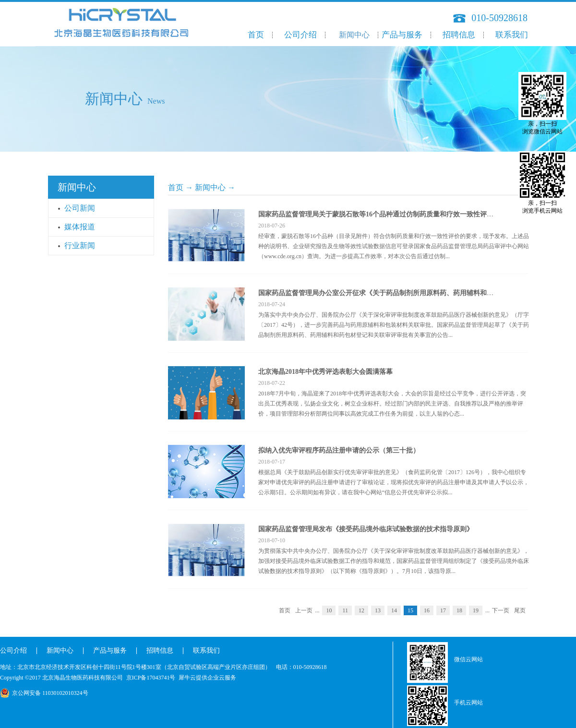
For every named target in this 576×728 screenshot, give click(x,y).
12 (361, 610)
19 (476, 610)
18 (459, 610)
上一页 (304, 610)
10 (329, 610)
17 (443, 610)
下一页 (501, 610)
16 (427, 610)
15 (410, 610)
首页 (256, 35)
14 (394, 610)
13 (378, 610)
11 (345, 610)
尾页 (520, 610)
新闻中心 (210, 187)
